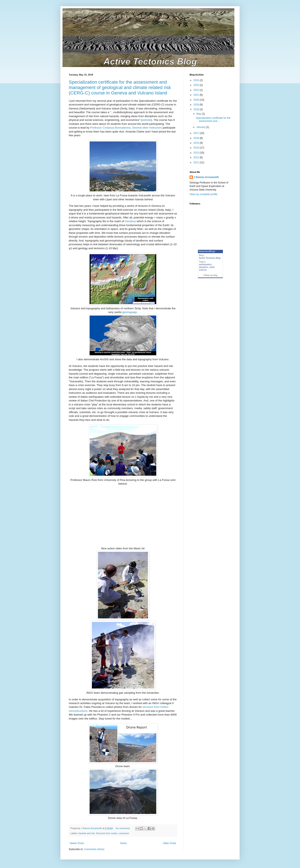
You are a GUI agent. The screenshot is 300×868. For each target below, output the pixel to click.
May (199, 114)
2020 (197, 100)
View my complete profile (203, 194)
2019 (197, 105)
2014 (197, 148)
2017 (197, 133)
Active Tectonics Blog (210, 258)
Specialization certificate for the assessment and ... (213, 119)
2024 (197, 80)
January (201, 127)
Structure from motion (107, 833)
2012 (197, 157)
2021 (197, 95)
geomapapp (130, 312)
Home (124, 843)
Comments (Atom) (94, 849)
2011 (197, 162)
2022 (197, 90)
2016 (197, 138)
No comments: (123, 828)
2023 (197, 85)
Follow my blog (211, 275)
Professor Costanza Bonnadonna (110, 128)
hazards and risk (87, 833)
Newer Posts (77, 843)
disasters (204, 267)
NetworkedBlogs (207, 251)
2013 (197, 153)
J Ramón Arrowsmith (206, 177)
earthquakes (205, 264)
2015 (197, 143)
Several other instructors (147, 128)
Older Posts (169, 843)
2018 (197, 109)
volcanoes (124, 833)
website (147, 120)
